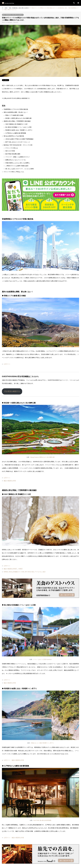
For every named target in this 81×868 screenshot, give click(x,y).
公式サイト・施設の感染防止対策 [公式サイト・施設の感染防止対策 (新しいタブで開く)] (14, 760)
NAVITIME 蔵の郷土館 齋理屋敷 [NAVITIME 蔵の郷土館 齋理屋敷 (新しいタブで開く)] (42, 820)
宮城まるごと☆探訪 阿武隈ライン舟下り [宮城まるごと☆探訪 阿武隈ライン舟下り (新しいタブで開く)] (42, 743)
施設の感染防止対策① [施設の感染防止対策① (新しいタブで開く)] (10, 569)
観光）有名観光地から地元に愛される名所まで (13, 15)
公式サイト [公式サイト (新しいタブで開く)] (7, 364)
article (6, 8)
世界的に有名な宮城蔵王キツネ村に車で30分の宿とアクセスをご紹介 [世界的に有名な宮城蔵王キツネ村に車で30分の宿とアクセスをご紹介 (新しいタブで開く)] (25, 572)
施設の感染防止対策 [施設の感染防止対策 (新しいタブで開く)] (10, 481)
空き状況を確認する (12, 391)
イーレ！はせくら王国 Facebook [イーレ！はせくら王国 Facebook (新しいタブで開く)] (42, 659)
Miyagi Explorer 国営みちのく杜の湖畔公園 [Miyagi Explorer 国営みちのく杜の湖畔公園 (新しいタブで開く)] (42, 457)
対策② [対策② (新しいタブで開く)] (21, 569)
